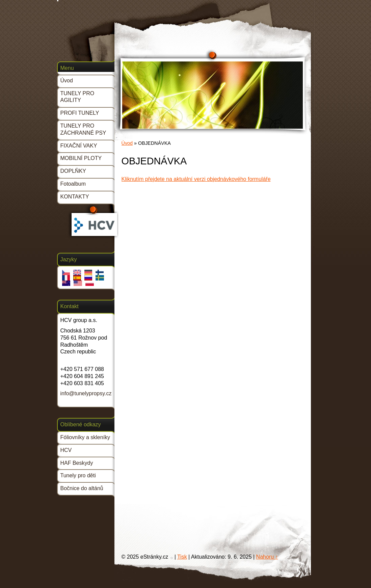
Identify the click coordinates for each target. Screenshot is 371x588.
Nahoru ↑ (267, 557)
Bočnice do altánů (82, 488)
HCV (66, 450)
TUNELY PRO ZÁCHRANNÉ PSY (83, 129)
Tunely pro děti (78, 475)
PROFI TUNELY (80, 113)
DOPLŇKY (73, 171)
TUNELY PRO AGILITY (77, 97)
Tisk (182, 557)
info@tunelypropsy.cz (86, 393)
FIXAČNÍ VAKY (79, 146)
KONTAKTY (75, 197)
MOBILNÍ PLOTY (81, 158)
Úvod (127, 143)
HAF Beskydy (77, 463)
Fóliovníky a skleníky (85, 437)
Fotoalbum (73, 184)
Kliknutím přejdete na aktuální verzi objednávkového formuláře (196, 179)
